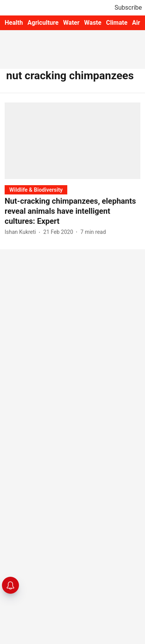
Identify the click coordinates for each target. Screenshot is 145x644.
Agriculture (43, 23)
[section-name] (36, 190)
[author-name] (22, 232)
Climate (117, 23)
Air (136, 23)
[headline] (72, 211)
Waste (93, 23)
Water (71, 23)
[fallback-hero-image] (72, 141)
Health (14, 23)
